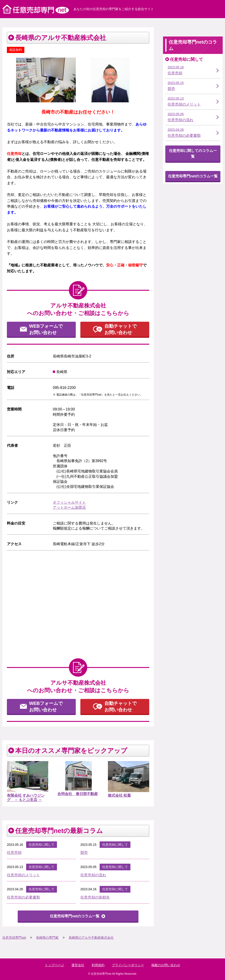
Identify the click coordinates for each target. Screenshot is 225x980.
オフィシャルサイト (69, 502)
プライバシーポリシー (128, 965)
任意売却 (14, 853)
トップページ (54, 965)
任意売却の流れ (93, 875)
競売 (84, 853)
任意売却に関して (42, 845)
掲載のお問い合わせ (166, 965)
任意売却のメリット (23, 875)
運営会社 (78, 965)
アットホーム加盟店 (69, 507)
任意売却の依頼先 (95, 897)
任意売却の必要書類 (23, 897)
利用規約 (98, 965)
